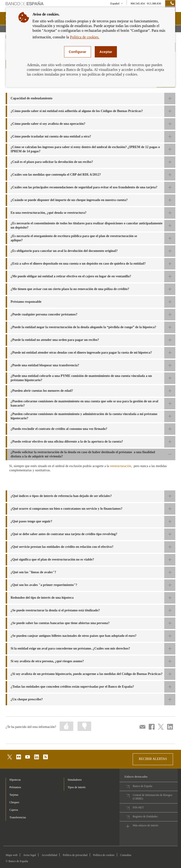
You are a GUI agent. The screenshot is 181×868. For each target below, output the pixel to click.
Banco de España (142, 786)
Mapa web (12, 855)
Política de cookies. (85, 37)
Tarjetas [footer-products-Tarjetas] (14, 795)
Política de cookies (104, 855)
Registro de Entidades (145, 816)
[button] (90, 99)
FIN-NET (138, 807)
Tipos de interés (77, 787)
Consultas (126, 855)
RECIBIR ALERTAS (153, 759)
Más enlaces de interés (145, 825)
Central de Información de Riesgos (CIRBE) (152, 797)
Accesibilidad (49, 855)
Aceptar (106, 52)
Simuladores (75, 780)
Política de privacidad (75, 855)
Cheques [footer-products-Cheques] (14, 802)
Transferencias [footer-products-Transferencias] (18, 817)
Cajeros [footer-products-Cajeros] (14, 810)
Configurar (78, 52)
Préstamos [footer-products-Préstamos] (15, 787)
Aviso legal (29, 855)
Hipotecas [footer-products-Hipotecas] (15, 780)
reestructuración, (121, 466)
